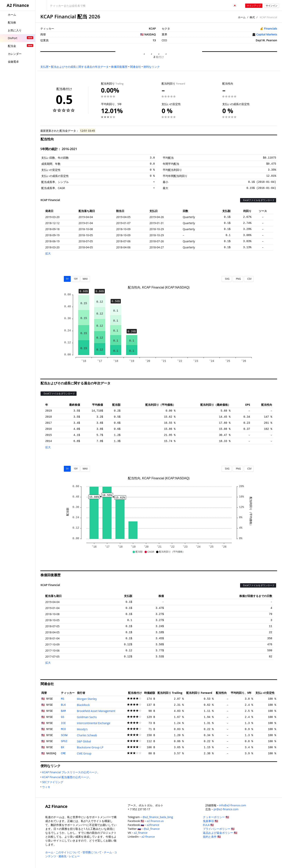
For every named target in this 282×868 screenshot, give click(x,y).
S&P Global (84, 741)
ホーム (242, 17)
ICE (63, 723)
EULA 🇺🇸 (208, 825)
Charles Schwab (87, 735)
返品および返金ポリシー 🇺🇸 (220, 833)
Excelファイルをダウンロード (258, 200)
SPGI (64, 741)
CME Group (84, 753)
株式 (252, 17)
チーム (108, 852)
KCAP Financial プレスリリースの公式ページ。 (72, 772)
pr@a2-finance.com (226, 809)
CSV (249, 279)
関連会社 (136, 67)
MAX (85, 279)
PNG (238, 279)
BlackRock (83, 705)
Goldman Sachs (87, 717)
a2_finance (141, 833)
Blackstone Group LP (90, 747)
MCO (63, 729)
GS (63, 717)
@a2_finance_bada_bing (158, 817)
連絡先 (62, 856)
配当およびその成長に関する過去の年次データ (80, 67)
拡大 (48, 253)
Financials (271, 28)
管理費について (92, 852)
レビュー (74, 856)
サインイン (272, 6)
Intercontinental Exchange (94, 723)
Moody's (82, 729)
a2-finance (148, 837)
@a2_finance (152, 829)
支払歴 (44, 67)
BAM (63, 711)
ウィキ (47, 787)
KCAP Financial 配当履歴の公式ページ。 (68, 777)
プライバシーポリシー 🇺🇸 (219, 829)
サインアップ (254, 6)
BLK (63, 705)
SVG (227, 279)
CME (63, 754)
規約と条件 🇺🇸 (212, 837)
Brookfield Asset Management (96, 711)
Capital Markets (267, 34)
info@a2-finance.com (233, 805)
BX (63, 747)
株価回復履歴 (119, 67)
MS (63, 699)
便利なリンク (152, 67)
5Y (67, 279)
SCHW (64, 735)
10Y (76, 279)
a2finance (153, 825)
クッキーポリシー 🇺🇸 (216, 817)
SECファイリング (53, 782)
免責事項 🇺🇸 (210, 821)
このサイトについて (68, 852)
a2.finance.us (155, 821)
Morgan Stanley (87, 699)
